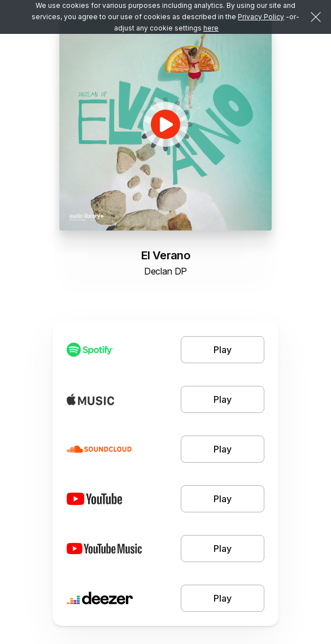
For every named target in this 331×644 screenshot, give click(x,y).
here (211, 28)
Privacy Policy (261, 17)
